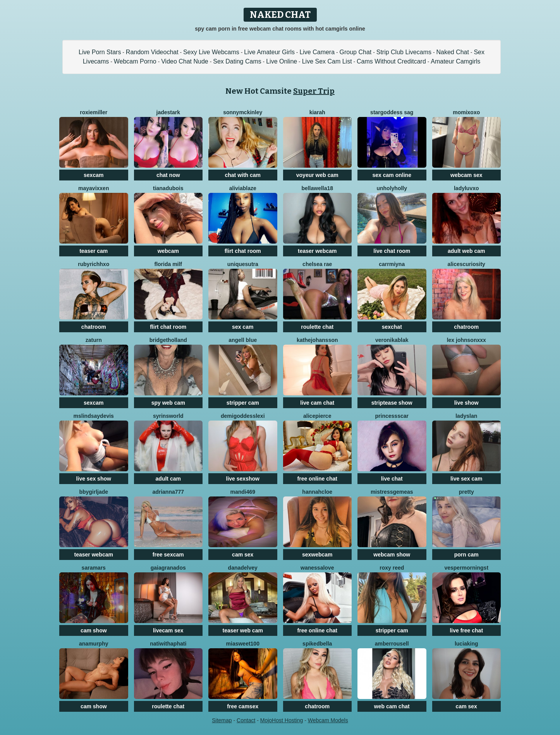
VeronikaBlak (392, 340)
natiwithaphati (168, 644)
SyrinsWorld (168, 416)
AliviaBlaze (243, 188)
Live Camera (317, 52)
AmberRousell (392, 644)
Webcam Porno (135, 61)
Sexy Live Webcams (211, 52)
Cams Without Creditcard (391, 61)
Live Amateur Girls (269, 52)
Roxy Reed (392, 568)
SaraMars (94, 568)
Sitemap (222, 720)
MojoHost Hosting (282, 720)
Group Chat (356, 52)
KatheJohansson (317, 340)
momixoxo (466, 112)
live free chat (466, 630)
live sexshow (243, 479)
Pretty (466, 492)
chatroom (94, 327)
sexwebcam (317, 555)
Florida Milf (168, 264)
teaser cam (94, 251)
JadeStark (168, 112)
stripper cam (243, 403)
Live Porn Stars (100, 52)
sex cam (243, 327)
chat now (168, 175)
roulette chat (317, 327)
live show (466, 403)
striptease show (392, 403)
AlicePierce (317, 416)
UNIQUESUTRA (243, 264)
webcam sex (466, 175)
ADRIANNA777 (168, 492)
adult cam (168, 479)
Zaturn (94, 340)
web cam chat (392, 706)
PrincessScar (392, 416)
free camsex (243, 706)
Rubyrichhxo (94, 264)
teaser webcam (317, 251)
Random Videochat (152, 52)
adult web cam (466, 251)
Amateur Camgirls (455, 61)
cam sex (243, 555)
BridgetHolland (168, 340)
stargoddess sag (392, 112)
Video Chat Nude (185, 61)
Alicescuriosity (466, 264)
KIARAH (317, 112)
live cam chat (317, 403)
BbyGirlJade (94, 492)
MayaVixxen (94, 188)
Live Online (282, 61)
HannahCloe (317, 492)
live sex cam (466, 479)
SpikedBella (317, 644)
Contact (246, 720)
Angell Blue (243, 340)
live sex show (94, 479)
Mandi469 (243, 492)
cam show (94, 630)
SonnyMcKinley (243, 112)
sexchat (392, 327)
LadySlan (466, 416)
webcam (168, 251)
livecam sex (168, 630)
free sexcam (168, 555)
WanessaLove (317, 568)
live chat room (392, 251)
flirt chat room (243, 251)
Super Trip (314, 91)
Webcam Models (328, 720)
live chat (392, 479)
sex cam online (392, 175)
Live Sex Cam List (327, 61)
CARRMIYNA (392, 264)
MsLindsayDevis (94, 416)
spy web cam (168, 403)
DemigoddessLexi (243, 416)
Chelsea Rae (317, 264)
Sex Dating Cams (237, 61)
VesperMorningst (466, 568)
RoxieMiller (94, 112)
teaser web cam (243, 630)
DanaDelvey (243, 568)
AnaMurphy (94, 644)
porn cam (466, 555)
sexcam (94, 175)
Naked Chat (453, 52)
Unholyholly (392, 188)
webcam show (392, 555)
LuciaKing (466, 644)
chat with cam (243, 175)
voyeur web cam (317, 175)
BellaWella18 (317, 188)
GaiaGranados (168, 568)
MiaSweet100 (243, 644)
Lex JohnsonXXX (466, 340)
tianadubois (168, 188)
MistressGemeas (392, 492)
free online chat (317, 479)
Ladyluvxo (466, 188)
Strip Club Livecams (404, 52)
